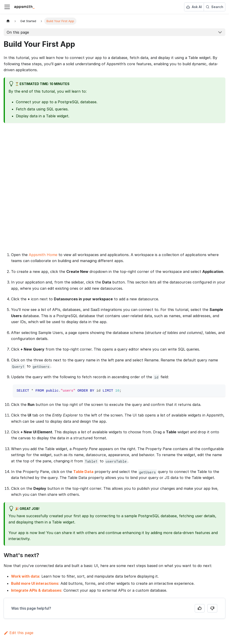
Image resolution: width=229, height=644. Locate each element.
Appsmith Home (43, 255)
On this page (18, 32)
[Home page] (8, 21)
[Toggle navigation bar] (7, 7)
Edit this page (19, 633)
